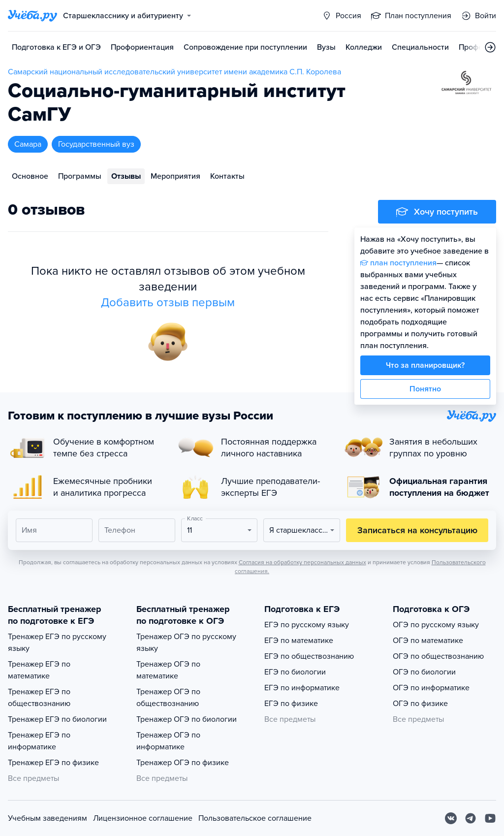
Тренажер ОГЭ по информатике (168, 741)
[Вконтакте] (451, 818)
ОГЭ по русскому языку (436, 625)
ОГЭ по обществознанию (438, 656)
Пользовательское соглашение (255, 818)
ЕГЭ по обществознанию (309, 656)
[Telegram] (471, 818)
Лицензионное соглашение (143, 818)
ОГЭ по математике (428, 641)
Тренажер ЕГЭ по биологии (57, 719)
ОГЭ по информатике (431, 688)
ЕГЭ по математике (299, 641)
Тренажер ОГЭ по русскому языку (186, 643)
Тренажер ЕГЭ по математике (39, 670)
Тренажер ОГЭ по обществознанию (168, 698)
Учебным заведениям (47, 818)
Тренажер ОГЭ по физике (183, 763)
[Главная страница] (32, 16)
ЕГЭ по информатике (302, 688)
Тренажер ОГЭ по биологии (187, 719)
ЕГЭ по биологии (295, 672)
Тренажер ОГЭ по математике (168, 670)
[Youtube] (490, 818)
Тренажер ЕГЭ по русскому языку (57, 643)
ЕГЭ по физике (291, 704)
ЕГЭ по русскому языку (307, 625)
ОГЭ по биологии (424, 672)
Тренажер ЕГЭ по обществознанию (39, 698)
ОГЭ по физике (420, 704)
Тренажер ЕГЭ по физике (53, 763)
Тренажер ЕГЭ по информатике (39, 741)
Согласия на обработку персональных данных (302, 562)
